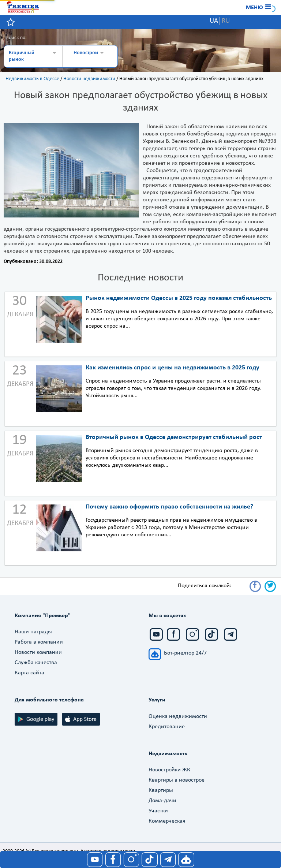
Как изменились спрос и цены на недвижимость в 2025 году (173, 368)
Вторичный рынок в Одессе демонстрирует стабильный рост (174, 437)
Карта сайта (29, 673)
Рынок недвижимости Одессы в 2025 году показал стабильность (179, 298)
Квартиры (161, 790)
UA (214, 21)
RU (226, 21)
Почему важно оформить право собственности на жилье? (169, 507)
